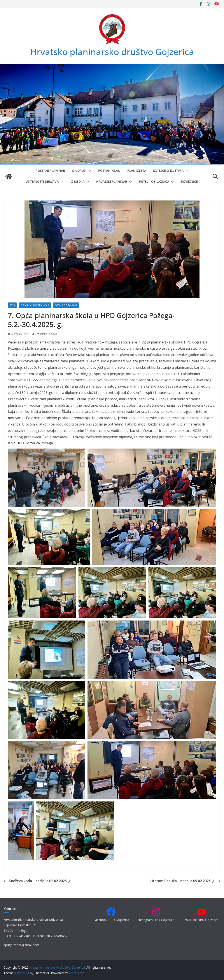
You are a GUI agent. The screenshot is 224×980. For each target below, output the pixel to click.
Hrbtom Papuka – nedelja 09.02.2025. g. (185, 881)
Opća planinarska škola (35, 305)
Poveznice (189, 182)
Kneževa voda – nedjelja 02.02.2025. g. (37, 881)
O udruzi (79, 171)
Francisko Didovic (46, 334)
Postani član (109, 171)
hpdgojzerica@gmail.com (21, 945)
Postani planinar (50, 171)
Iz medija (77, 182)
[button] (89, 171)
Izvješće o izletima (168, 171)
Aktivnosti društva (42, 182)
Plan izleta (137, 171)
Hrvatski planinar (112, 182)
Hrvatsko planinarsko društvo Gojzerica (112, 52)
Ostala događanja (66, 305)
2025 (12, 305)
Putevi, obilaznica (154, 182)
